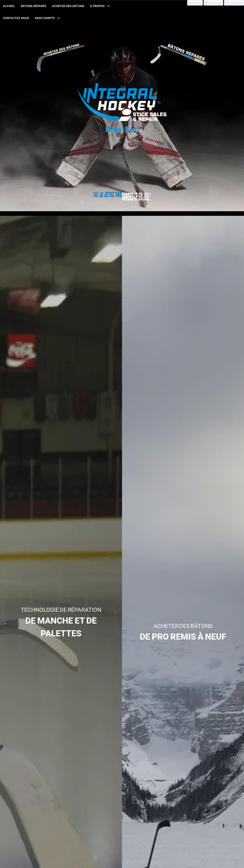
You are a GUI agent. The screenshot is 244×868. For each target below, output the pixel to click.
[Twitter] (195, 3)
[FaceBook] (213, 3)
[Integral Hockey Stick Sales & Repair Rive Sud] (108, 195)
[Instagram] (234, 3)
